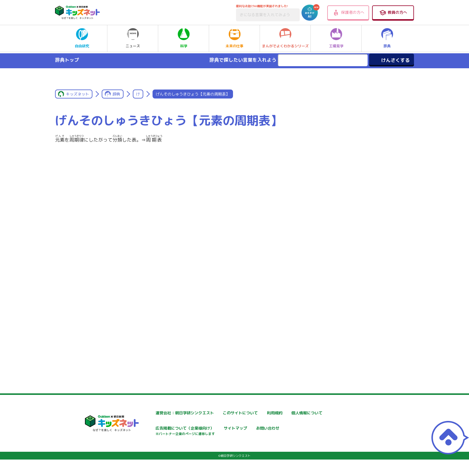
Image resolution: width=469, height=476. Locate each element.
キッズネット (77, 94)
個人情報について (154, 429)
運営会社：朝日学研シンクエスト (168, 413)
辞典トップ (67, 60)
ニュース (133, 38)
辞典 (387, 38)
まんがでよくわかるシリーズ (285, 38)
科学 (184, 38)
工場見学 (336, 38)
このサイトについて (228, 413)
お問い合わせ (150, 450)
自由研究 (82, 38)
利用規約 (289, 413)
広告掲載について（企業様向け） (240, 432)
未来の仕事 (234, 38)
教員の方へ (393, 13)
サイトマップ (293, 429)
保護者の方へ (348, 13)
